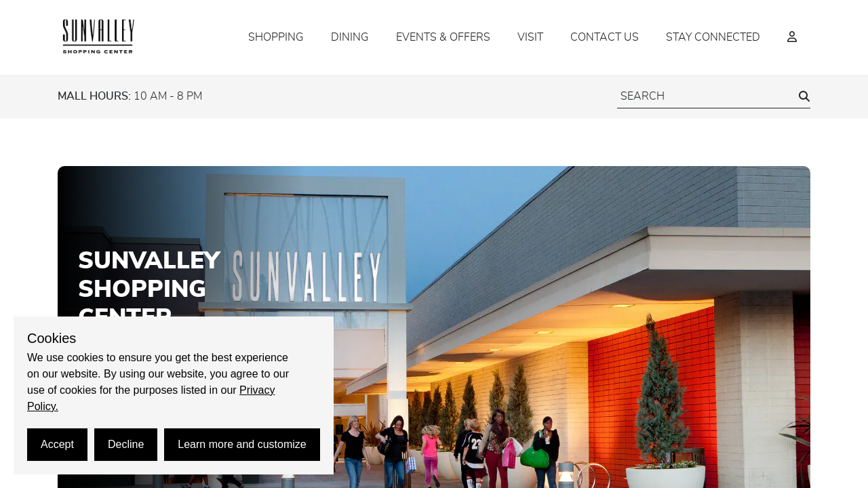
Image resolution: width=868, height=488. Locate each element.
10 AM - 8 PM (130, 96)
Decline (126, 444)
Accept (57, 444)
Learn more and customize (242, 444)
